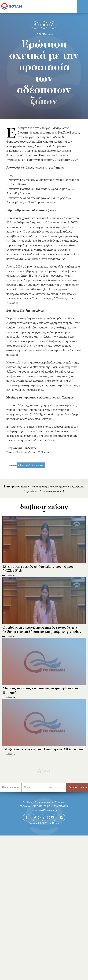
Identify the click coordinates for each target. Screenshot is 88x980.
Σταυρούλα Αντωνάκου (32, 465)
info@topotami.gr (48, 810)
